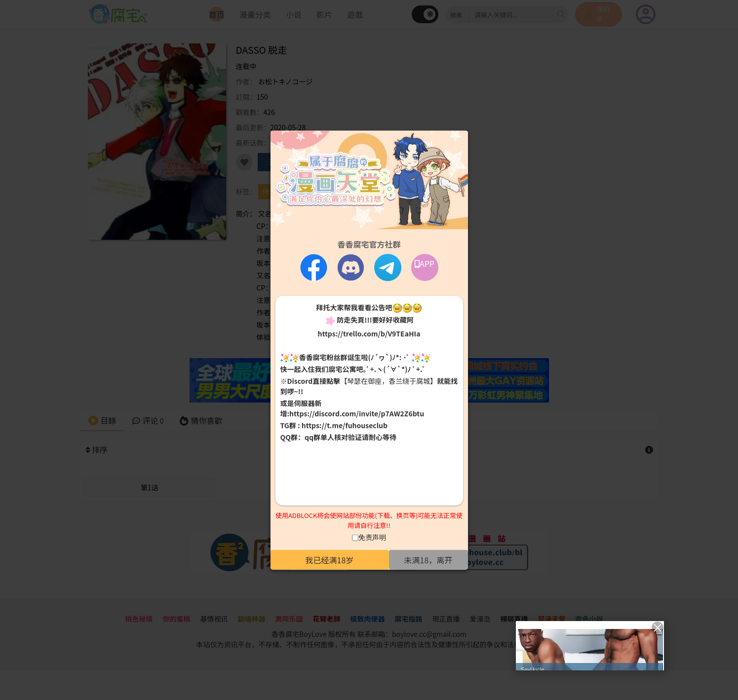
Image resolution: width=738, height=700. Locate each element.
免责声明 (372, 537)
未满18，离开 (428, 560)
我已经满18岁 (330, 560)
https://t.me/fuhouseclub (345, 425)
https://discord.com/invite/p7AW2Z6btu (357, 413)
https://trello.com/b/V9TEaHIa (369, 333)
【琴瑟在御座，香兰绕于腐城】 (388, 381)
